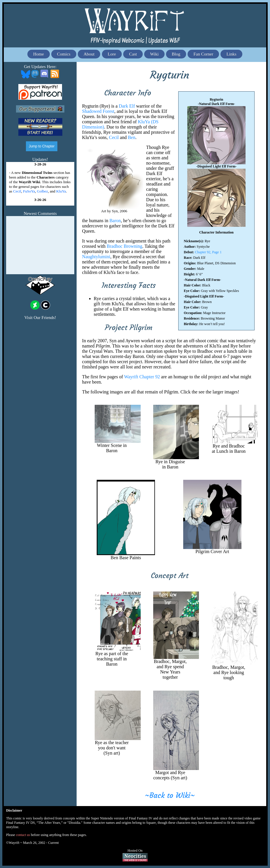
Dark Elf (128, 106)
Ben (132, 137)
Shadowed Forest (98, 111)
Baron (115, 221)
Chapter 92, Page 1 (208, 252)
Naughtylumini (96, 257)
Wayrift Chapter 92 (142, 377)
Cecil (114, 137)
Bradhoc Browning (124, 246)
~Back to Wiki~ (170, 795)
